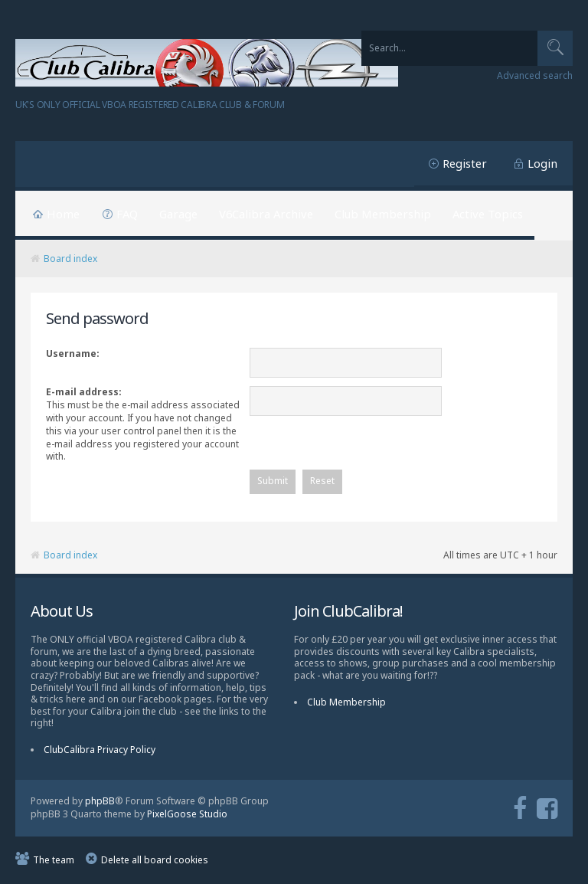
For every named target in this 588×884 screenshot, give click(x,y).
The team (54, 861)
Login (542, 163)
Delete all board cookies (155, 861)
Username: (73, 354)
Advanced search (535, 76)
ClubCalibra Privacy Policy (100, 751)
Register (465, 163)
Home (63, 214)
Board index (70, 259)
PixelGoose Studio (187, 815)
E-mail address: (84, 392)
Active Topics (488, 214)
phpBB (100, 802)
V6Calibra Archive (266, 214)
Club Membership (383, 214)
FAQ (127, 214)
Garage (178, 214)
